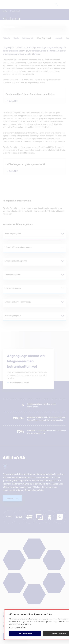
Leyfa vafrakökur (25, 634)
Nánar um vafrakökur (17, 627)
